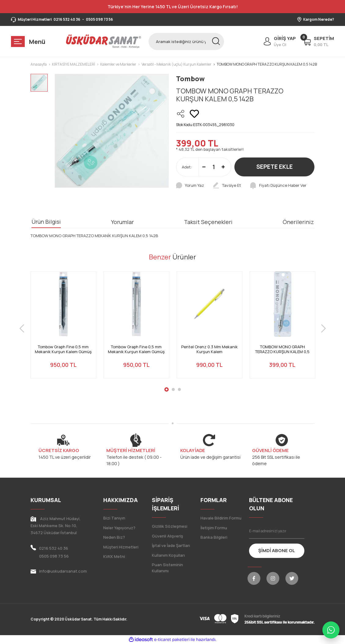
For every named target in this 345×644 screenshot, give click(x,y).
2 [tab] (173, 389)
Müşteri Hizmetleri (121, 547)
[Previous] (22, 329)
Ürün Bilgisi (46, 222)
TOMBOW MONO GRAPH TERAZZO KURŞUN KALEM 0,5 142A (282, 349)
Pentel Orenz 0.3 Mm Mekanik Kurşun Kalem (209, 349)
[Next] (323, 329)
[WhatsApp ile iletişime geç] (331, 630)
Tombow (190, 79)
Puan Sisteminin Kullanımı (167, 568)
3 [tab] (179, 389)
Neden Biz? (114, 537)
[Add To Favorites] (194, 114)
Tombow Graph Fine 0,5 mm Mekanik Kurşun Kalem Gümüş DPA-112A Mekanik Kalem (63, 349)
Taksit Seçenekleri (208, 222)
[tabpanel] (63, 329)
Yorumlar (122, 222)
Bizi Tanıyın (114, 518)
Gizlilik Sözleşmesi (170, 526)
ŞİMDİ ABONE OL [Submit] (277, 550)
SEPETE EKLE (275, 167)
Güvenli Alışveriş (167, 536)
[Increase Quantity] (223, 167)
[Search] (186, 42)
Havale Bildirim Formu (221, 518)
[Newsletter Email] (277, 531)
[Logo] (104, 41)
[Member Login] (278, 42)
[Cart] (319, 42)
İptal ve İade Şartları (171, 545)
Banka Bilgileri (214, 537)
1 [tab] (167, 389)
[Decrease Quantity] (204, 167)
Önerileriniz (298, 222)
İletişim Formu (214, 528)
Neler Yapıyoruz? (119, 528)
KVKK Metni (114, 556)
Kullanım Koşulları (168, 555)
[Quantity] (214, 167)
